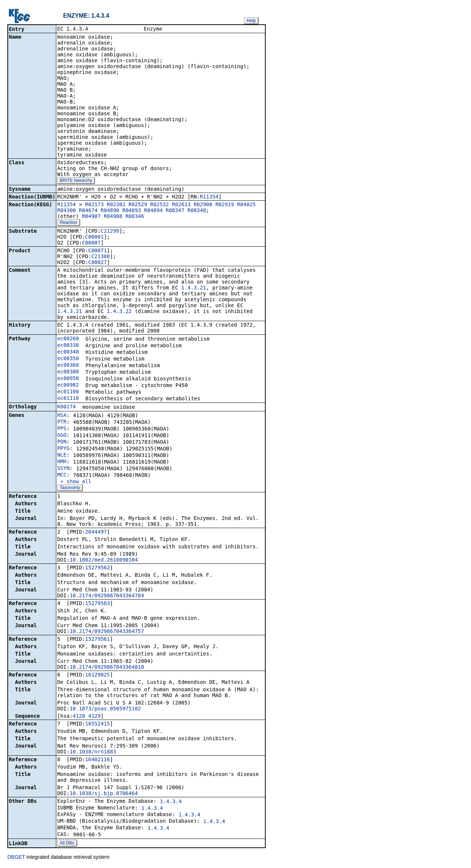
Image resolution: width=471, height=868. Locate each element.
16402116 (97, 760)
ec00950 (68, 379)
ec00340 (68, 352)
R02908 (203, 205)
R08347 (175, 211)
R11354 (209, 197)
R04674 (88, 211)
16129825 (97, 675)
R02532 (160, 205)
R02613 (181, 205)
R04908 (113, 217)
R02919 (225, 205)
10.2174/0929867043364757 (107, 632)
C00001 (94, 238)
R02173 (94, 205)
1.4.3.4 (171, 802)
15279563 (97, 604)
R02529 (138, 205)
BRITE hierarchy (76, 181)
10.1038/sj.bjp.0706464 (104, 794)
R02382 (116, 205)
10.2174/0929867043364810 (107, 668)
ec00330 (68, 346)
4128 (79, 717)
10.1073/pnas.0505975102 (105, 709)
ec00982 (68, 386)
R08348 (197, 211)
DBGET (16, 858)
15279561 (97, 640)
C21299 (110, 232)
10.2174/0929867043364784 (107, 596)
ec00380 (68, 372)
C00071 (98, 251)
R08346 (135, 217)
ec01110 (68, 399)
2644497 (96, 533)
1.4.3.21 (194, 288)
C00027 (98, 263)
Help (251, 21)
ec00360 (68, 366)
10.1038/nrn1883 (93, 752)
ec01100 (68, 392)
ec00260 (68, 339)
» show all (74, 482)
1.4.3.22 (119, 312)
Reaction (68, 223)
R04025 (246, 205)
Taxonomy (70, 488)
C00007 (91, 243)
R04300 (66, 211)
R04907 (91, 217)
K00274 (66, 407)
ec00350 (68, 359)
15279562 (97, 568)
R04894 (154, 211)
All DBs (67, 844)
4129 (95, 717)
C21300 (101, 257)
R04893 (132, 211)
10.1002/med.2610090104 (104, 560)
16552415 (97, 724)
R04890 (110, 211)
